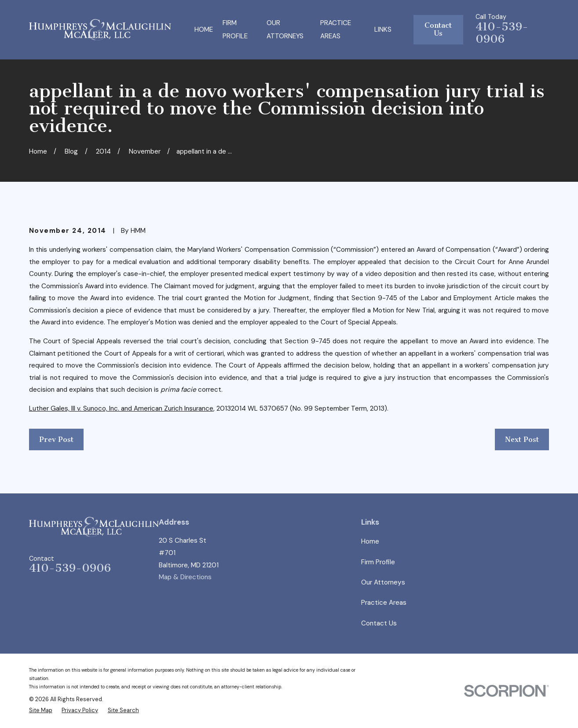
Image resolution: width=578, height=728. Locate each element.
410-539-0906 (502, 33)
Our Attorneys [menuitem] (285, 30)
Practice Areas (384, 603)
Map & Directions (185, 577)
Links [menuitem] (383, 29)
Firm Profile (378, 562)
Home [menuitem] (204, 29)
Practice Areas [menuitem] (336, 30)
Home (370, 541)
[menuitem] (41, 710)
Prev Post (56, 439)
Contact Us (438, 29)
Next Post (522, 439)
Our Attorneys (383, 582)
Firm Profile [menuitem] (235, 30)
